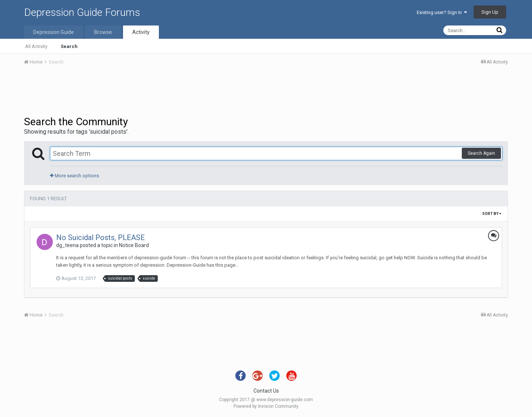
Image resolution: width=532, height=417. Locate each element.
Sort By (492, 214)
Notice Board (134, 245)
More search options (74, 176)
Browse (103, 32)
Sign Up (490, 12)
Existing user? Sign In (442, 12)
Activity (141, 32)
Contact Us (266, 391)
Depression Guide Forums (82, 12)
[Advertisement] (266, 92)
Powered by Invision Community (266, 406)
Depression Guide (54, 32)
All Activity (36, 46)
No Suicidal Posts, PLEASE (100, 237)
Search (69, 46)
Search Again (481, 153)
